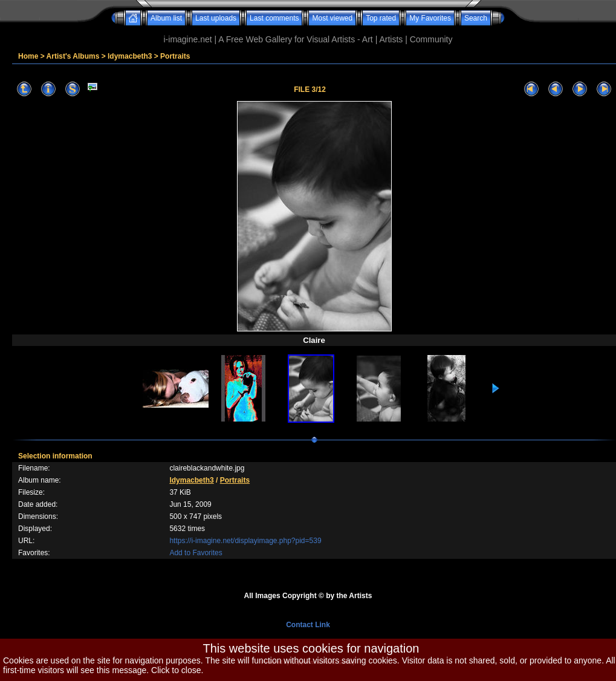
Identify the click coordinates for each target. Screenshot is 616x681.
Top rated (381, 18)
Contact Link (308, 625)
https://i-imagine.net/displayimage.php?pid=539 (245, 541)
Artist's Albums (73, 56)
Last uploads (216, 18)
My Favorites (430, 18)
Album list (166, 18)
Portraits (175, 56)
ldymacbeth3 (130, 56)
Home (28, 56)
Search (476, 18)
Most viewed (332, 18)
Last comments (274, 18)
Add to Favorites (196, 553)
